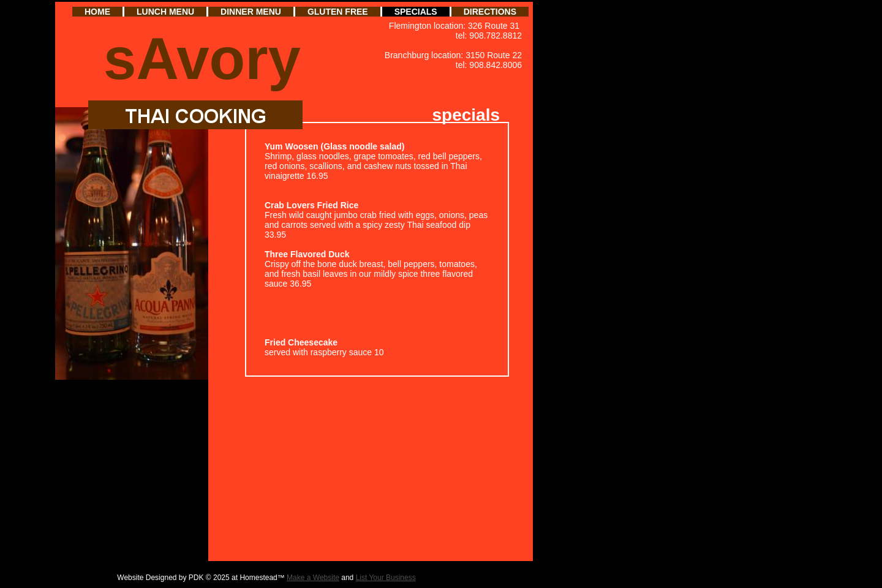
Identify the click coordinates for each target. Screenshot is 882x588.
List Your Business (386, 578)
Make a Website (313, 578)
